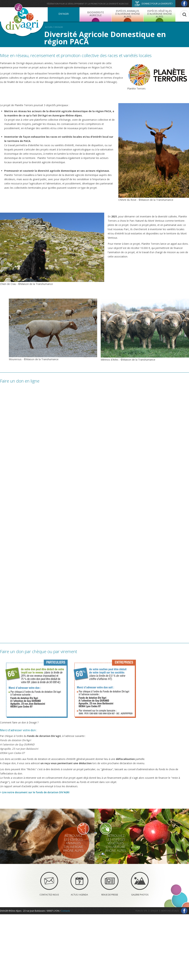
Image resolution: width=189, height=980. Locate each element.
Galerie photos (140, 884)
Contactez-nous (49, 884)
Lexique (154, 911)
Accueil (49, 27)
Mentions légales (170, 911)
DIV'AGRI (59, 27)
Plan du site (141, 911)
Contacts (65, 911)
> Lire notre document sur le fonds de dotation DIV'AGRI (35, 792)
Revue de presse (110, 884)
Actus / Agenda (79, 884)
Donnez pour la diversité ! (154, 4)
